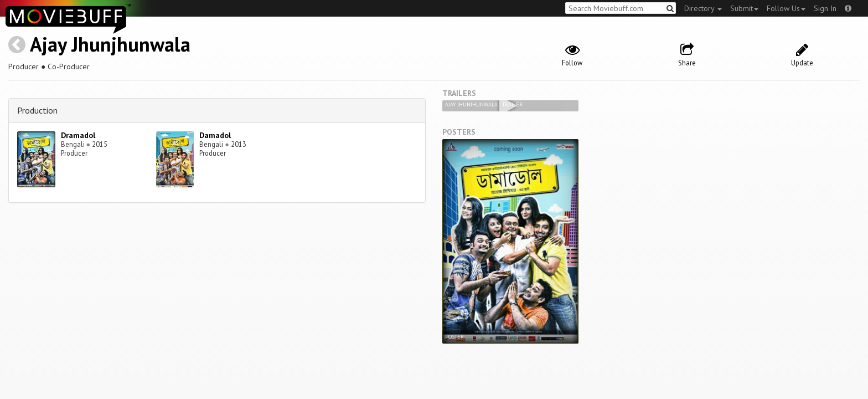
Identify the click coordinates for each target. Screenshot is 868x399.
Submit (744, 8)
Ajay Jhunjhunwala (110, 44)
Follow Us (786, 8)
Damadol (215, 135)
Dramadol (78, 135)
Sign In (825, 8)
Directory (703, 8)
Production (37, 110)
